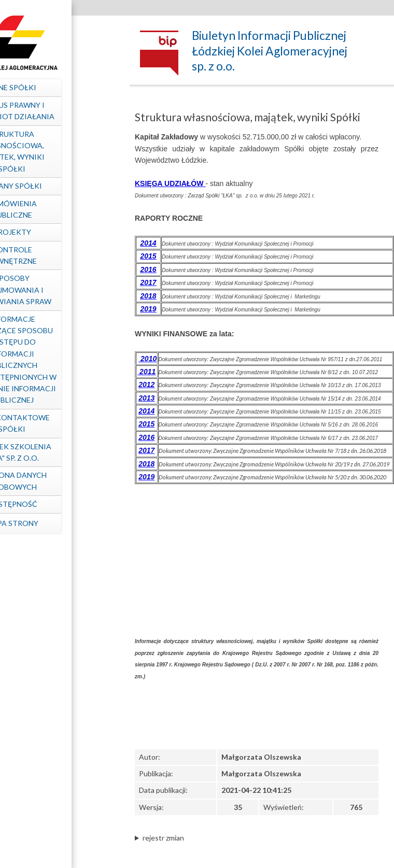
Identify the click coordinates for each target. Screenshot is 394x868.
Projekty (60, 232)
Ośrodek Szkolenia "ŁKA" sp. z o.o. (60, 452)
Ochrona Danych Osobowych (60, 481)
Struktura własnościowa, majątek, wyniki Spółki (60, 151)
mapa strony (60, 523)
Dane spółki (60, 87)
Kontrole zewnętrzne (60, 255)
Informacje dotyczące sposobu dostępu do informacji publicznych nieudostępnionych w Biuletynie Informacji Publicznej (60, 360)
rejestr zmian (163, 838)
